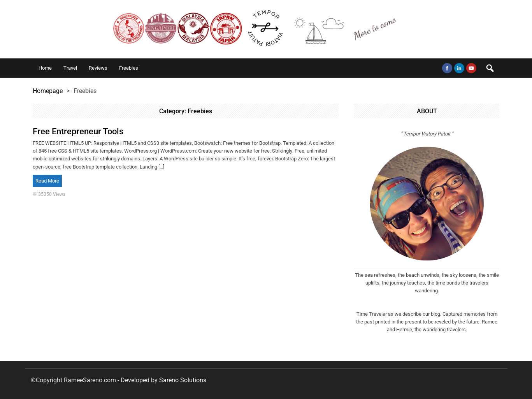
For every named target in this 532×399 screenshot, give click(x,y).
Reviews (98, 68)
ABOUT (427, 111)
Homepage (48, 91)
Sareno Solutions (183, 380)
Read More (47, 181)
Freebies (129, 68)
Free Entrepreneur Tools (78, 131)
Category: (186, 111)
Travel (70, 68)
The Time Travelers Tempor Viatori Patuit (266, 29)
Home (45, 68)
